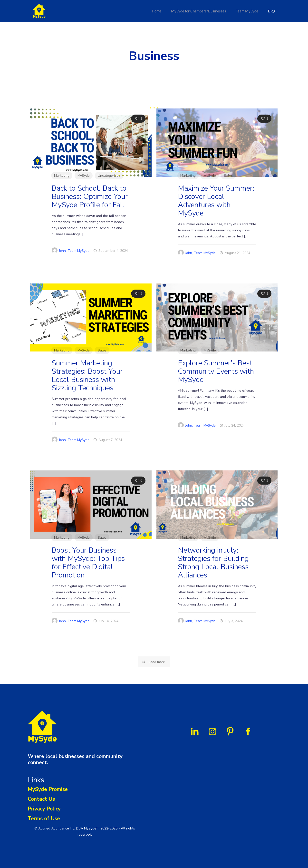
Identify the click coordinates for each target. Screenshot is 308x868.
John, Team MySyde (74, 251)
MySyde (84, 176)
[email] (206, 813)
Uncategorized (109, 176)
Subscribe (206, 825)
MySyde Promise (48, 789)
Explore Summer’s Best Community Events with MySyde (216, 371)
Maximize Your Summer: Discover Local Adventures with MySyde (216, 201)
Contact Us (41, 799)
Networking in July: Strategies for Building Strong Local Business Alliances (213, 563)
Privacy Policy (44, 809)
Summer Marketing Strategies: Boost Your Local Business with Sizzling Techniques (87, 375)
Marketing (62, 176)
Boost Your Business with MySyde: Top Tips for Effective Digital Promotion (88, 563)
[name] (206, 808)
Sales (228, 176)
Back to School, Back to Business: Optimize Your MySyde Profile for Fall (90, 197)
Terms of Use (44, 819)
